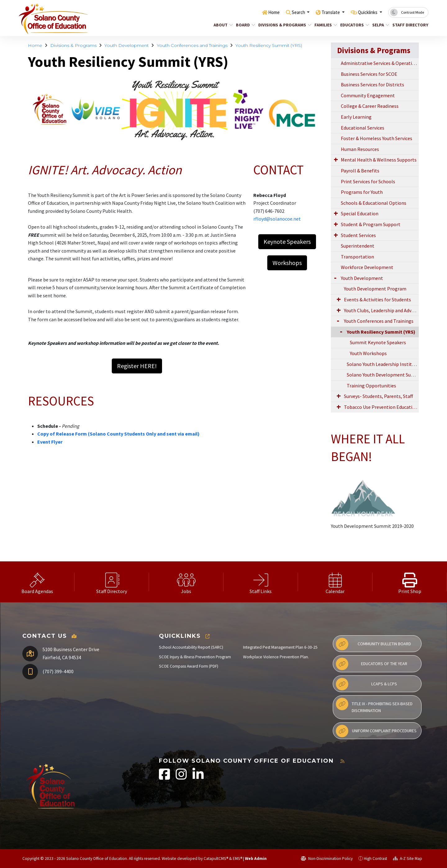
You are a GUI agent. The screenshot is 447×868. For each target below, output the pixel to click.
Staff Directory (408, 25)
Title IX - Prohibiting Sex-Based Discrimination (374, 706)
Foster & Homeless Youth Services (377, 138)
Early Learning (356, 117)
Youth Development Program (375, 289)
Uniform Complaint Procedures (376, 731)
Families (325, 25)
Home (260, 12)
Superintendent (358, 246)
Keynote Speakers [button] (287, 242)
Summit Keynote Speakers (378, 342)
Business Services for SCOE (369, 74)
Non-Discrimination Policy (327, 859)
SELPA (380, 25)
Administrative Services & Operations (380, 63)
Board (244, 25)
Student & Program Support (371, 224)
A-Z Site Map (408, 859)
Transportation (357, 257)
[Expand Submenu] (336, 159)
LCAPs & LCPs (366, 684)
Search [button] (288, 12)
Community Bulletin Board (373, 644)
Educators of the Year (372, 664)
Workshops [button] (287, 263)
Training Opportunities (371, 386)
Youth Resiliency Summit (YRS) (269, 45)
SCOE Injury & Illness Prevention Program (195, 657)
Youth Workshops (368, 353)
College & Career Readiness (370, 106)
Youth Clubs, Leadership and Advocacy (381, 310)
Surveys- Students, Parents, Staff (378, 396)
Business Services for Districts (372, 85)
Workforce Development (367, 267)
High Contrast (375, 859)
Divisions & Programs (282, 25)
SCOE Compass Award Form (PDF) (189, 666)
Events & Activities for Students (377, 299)
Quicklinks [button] (366, 12)
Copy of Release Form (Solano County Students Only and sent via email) (118, 434)
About (222, 25)
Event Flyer (50, 442)
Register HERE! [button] (137, 366)
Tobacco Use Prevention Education (381, 407)
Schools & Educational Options (374, 203)
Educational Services (363, 128)
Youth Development (126, 45)
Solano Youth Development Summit (383, 375)
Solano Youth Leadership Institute (383, 364)
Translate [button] (324, 12)
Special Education (360, 213)
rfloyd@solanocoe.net (277, 219)
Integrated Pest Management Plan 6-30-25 (280, 647)
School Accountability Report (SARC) (191, 647)
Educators (353, 25)
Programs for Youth (362, 192)
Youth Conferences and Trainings (192, 45)
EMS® (237, 859)
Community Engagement (368, 95)
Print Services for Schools (368, 181)
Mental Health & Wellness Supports (379, 160)
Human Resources (360, 149)
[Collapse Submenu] (338, 331)
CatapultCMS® (216, 859)
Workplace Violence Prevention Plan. (276, 657)
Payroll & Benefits (360, 171)
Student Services (358, 235)
